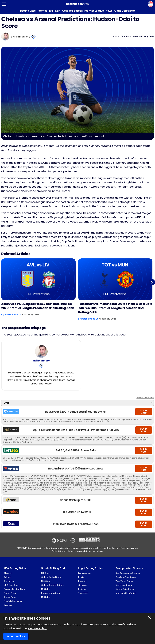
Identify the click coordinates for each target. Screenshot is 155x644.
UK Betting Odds (11, 585)
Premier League (94, 11)
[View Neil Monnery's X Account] (33, 37)
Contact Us (9, 581)
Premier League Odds (51, 593)
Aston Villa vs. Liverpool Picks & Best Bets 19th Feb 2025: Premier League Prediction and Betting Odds (38, 306)
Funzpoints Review (124, 585)
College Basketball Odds (52, 585)
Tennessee (83, 593)
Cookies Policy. (37, 628)
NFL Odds (45, 573)
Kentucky (82, 581)
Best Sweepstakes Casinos (128, 573)
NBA (58, 11)
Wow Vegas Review (124, 581)
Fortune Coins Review (125, 589)
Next (152, 282)
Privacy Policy (10, 593)
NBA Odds (46, 581)
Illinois (81, 577)
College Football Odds (51, 577)
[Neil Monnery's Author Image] (41, 351)
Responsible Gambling (14, 589)
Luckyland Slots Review (126, 593)
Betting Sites (28, 11)
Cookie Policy (10, 597)
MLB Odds (46, 597)
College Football (72, 11)
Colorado (83, 585)
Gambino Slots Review (126, 577)
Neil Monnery (22, 37)
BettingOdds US (13, 315)
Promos (42, 11)
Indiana (82, 589)
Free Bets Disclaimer (13, 601)
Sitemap (8, 605)
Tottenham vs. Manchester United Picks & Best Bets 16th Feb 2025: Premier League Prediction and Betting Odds (115, 308)
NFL (51, 11)
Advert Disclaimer (145, 398)
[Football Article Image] (38, 279)
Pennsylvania (84, 573)
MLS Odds (46, 589)
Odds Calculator (125, 11)
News (109, 11)
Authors (8, 577)
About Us (8, 573)
